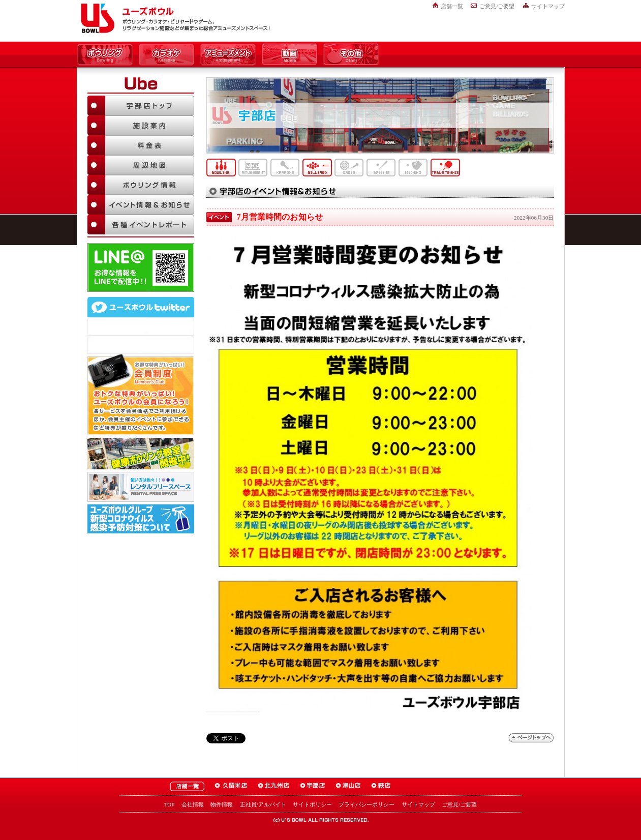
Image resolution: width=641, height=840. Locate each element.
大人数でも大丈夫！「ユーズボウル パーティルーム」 (141, 487)
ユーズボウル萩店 (381, 786)
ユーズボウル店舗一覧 (187, 786)
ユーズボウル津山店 (348, 786)
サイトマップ (548, 6)
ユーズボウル (96, 18)
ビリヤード (317, 168)
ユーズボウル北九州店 (274, 786)
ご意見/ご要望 (497, 6)
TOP (170, 804)
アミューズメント (228, 55)
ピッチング (413, 168)
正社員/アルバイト (263, 804)
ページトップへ (531, 738)
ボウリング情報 (141, 185)
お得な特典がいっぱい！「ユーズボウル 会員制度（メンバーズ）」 (141, 395)
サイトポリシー (312, 804)
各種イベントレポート (141, 224)
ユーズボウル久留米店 (231, 786)
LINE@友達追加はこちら (141, 267)
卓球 (445, 168)
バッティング (381, 168)
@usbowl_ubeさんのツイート (141, 345)
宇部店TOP (141, 106)
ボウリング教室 (141, 454)
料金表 (141, 145)
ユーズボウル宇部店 (313, 786)
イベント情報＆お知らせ (141, 205)
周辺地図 (141, 165)
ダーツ (349, 168)
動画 (289, 55)
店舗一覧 (452, 6)
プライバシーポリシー (367, 804)
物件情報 (222, 804)
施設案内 (141, 125)
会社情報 (193, 804)
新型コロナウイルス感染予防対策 (141, 519)
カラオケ (166, 55)
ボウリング (105, 55)
